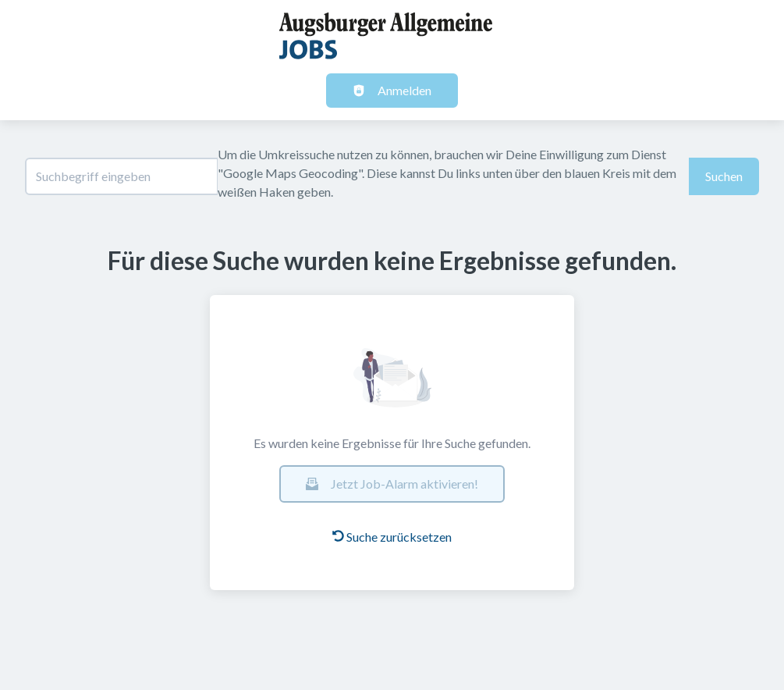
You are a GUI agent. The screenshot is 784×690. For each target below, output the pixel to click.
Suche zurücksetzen (392, 537)
